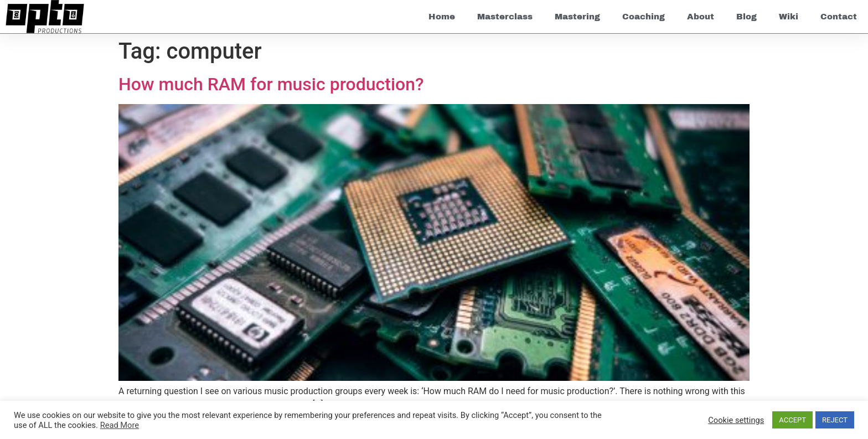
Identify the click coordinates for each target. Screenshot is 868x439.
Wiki (789, 17)
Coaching (644, 17)
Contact (839, 17)
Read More (120, 425)
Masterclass (505, 17)
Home (442, 17)
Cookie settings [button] (736, 420)
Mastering (577, 17)
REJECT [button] (835, 420)
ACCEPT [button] (792, 420)
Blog (746, 17)
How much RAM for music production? (271, 84)
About (701, 17)
